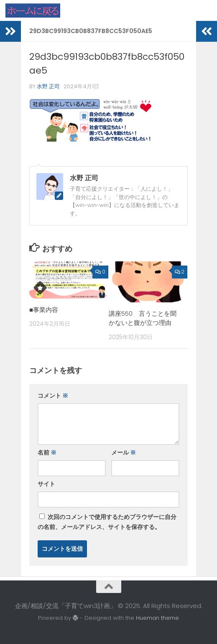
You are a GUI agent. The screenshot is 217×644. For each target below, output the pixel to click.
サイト (46, 484)
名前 (47, 452)
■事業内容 (44, 310)
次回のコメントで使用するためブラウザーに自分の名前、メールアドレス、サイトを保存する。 (107, 522)
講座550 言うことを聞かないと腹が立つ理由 (143, 318)
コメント (53, 396)
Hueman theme (157, 618)
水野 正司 (48, 86)
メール (124, 452)
